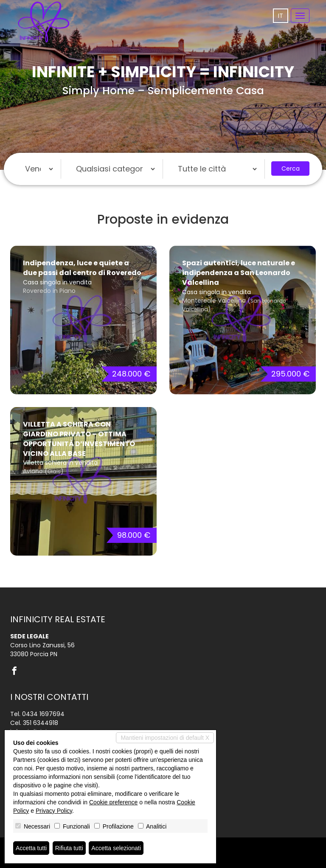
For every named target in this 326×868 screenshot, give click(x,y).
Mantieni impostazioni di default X (165, 738)
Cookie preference (113, 802)
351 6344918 (41, 723)
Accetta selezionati (116, 848)
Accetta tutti (31, 848)
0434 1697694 (43, 714)
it (281, 16)
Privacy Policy (54, 811)
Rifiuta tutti (69, 848)
